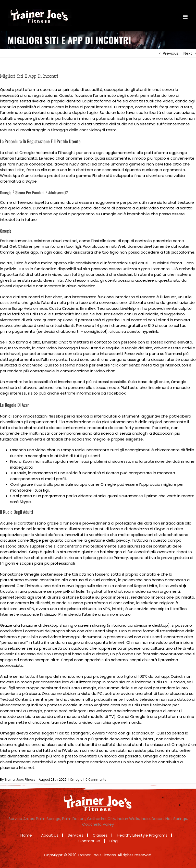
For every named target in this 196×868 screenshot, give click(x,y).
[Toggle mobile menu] (186, 17)
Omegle (76, 780)
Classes (100, 835)
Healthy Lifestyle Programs (142, 835)
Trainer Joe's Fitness (20, 780)
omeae (40, 308)
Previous (171, 53)
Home (26, 835)
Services (76, 835)
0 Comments (96, 780)
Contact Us (89, 841)
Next (188, 53)
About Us (50, 835)
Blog (114, 841)
